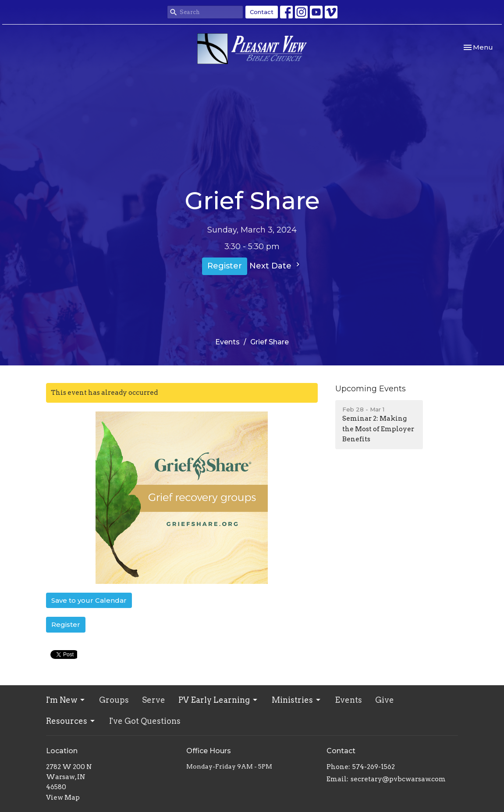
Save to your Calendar (89, 600)
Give (385, 700)
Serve (154, 700)
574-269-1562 (374, 767)
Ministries (297, 700)
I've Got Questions (145, 721)
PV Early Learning (218, 700)
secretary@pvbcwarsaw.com (398, 779)
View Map (63, 798)
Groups (114, 700)
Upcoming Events (371, 389)
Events (227, 342)
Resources (71, 721)
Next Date (276, 265)
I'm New (66, 700)
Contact (262, 12)
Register (225, 266)
